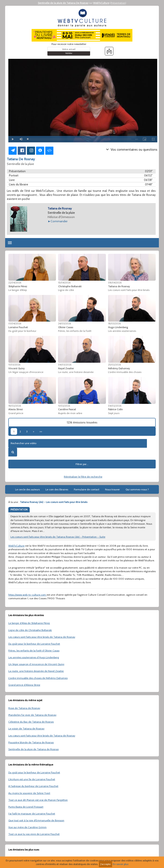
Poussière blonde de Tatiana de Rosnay (31, 742)
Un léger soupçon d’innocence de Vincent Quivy (36, 664)
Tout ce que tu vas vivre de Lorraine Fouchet (34, 834)
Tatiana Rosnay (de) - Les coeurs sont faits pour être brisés (54, 502)
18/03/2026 (114, 324)
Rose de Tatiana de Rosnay (24, 708)
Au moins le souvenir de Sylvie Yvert (29, 793)
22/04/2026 (15, 283)
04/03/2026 (65, 365)
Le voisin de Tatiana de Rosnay (26, 729)
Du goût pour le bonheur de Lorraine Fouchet (34, 644)
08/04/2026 (115, 283)
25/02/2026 (114, 365)
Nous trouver (112, 489)
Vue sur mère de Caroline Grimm (27, 827)
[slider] (79, 139)
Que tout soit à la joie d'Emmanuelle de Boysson (36, 820)
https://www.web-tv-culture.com (27, 595)
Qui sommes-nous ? (137, 489)
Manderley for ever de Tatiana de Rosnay (32, 715)
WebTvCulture (101, 3)
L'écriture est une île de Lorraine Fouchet (32, 779)
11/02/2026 (64, 406)
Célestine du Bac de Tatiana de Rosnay (31, 722)
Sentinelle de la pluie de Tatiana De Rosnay (63, 3)
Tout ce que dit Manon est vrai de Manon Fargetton (38, 800)
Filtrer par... (82, 464)
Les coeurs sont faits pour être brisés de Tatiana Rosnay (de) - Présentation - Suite (58, 537)
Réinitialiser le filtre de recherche (83, 477)
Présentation (118, 3)
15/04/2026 (64, 283)
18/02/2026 (15, 406)
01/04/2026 (15, 324)
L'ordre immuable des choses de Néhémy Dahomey (38, 678)
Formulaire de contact (87, 489)
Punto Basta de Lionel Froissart (26, 807)
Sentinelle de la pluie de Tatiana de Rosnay (34, 749)
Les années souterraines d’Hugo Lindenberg (34, 657)
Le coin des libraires (57, 489)
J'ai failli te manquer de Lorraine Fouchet (32, 814)
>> (41, 431)
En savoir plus (121, 864)
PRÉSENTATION (19, 510)
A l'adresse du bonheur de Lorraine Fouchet (33, 786)
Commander (59, 221)
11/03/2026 (14, 365)
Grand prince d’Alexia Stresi (24, 685)
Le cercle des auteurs (27, 489)
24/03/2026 (64, 324)
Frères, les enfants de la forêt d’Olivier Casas (34, 651)
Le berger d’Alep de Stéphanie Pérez (29, 623)
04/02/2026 (115, 406)
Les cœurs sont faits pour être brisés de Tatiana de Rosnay (42, 637)
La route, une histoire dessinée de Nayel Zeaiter (36, 671)
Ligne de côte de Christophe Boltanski (30, 630)
